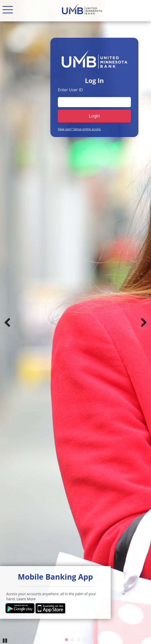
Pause (5, 640)
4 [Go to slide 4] (85, 640)
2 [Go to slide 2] (72, 640)
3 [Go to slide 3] (79, 640)
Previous (8, 322)
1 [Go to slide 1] (66, 640)
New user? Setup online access (79, 129)
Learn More (26, 599)
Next (143, 322)
